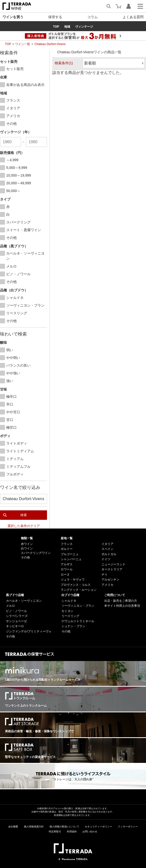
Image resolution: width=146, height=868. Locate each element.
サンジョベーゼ (16, 621)
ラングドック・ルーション (79, 590)
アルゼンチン (110, 580)
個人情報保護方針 (34, 827)
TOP (8, 44)
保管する (55, 17)
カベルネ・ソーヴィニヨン (24, 601)
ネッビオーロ (15, 626)
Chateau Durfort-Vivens (50, 44)
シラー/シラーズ (17, 616)
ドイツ (106, 559)
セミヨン (67, 611)
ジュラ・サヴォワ (73, 580)
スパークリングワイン (36, 553)
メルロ (10, 606)
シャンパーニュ (71, 559)
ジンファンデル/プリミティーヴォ (29, 631)
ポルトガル (109, 554)
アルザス (67, 564)
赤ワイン (27, 544)
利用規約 (72, 832)
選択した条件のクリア (24, 526)
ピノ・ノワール (16, 611)
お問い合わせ (90, 832)
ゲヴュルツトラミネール (78, 621)
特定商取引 (55, 832)
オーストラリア (112, 569)
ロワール (67, 569)
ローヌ (65, 575)
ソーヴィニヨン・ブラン (78, 606)
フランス (67, 544)
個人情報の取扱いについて (64, 827)
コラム (93, 17)
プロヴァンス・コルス (76, 585)
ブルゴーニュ (70, 554)
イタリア (107, 544)
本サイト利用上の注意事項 (122, 606)
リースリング (70, 616)
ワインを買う (13, 17)
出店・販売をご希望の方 (121, 601)
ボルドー (67, 549)
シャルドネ (69, 601)
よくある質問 (133, 17)
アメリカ (107, 585)
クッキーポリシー (128, 827)
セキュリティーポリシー (98, 827)
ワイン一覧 (23, 44)
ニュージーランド (113, 564)
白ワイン (27, 548)
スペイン (107, 549)
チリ (104, 575)
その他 (25, 557)
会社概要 (13, 827)
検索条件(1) (64, 63)
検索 (24, 515)
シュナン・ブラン (73, 626)
